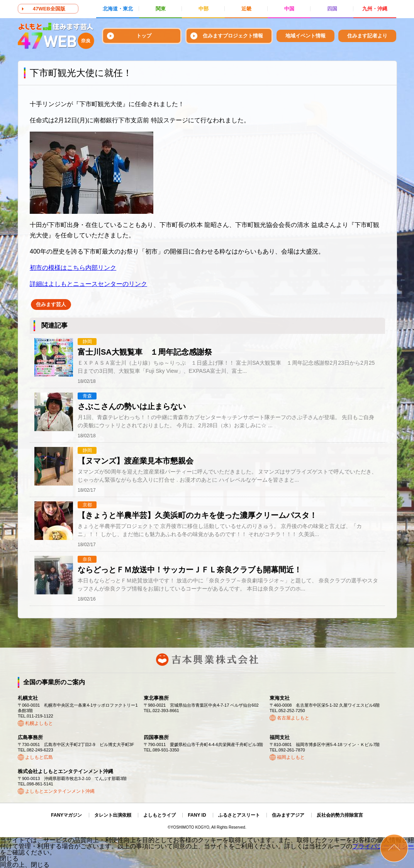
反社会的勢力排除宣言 (340, 815)
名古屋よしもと (293, 718)
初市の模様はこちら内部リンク (73, 268)
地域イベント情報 (305, 36)
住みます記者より (367, 36)
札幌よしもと (39, 723)
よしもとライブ (159, 815)
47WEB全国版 (49, 9)
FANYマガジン (66, 815)
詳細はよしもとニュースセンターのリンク (88, 284)
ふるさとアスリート (239, 815)
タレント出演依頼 (113, 815)
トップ (144, 36)
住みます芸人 (51, 304)
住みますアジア (288, 815)
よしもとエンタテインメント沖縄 (60, 791)
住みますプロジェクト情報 (233, 36)
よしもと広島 (39, 757)
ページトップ (394, 848)
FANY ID (197, 815)
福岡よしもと (291, 757)
